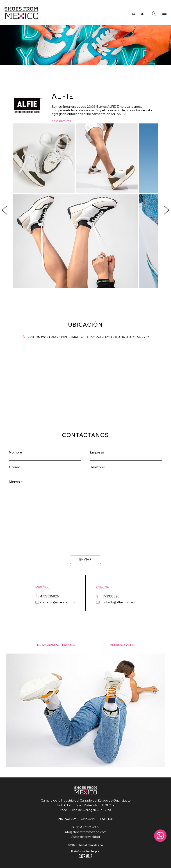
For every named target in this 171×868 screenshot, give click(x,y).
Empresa (97, 452)
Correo (15, 467)
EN (142, 14)
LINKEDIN (88, 819)
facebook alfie (122, 645)
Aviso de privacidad (86, 837)
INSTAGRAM (67, 819)
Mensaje (16, 482)
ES (134, 14)
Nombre (16, 452)
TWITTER (106, 819)
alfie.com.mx (61, 121)
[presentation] (86, 531)
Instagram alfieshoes (56, 645)
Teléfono (98, 467)
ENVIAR (85, 559)
